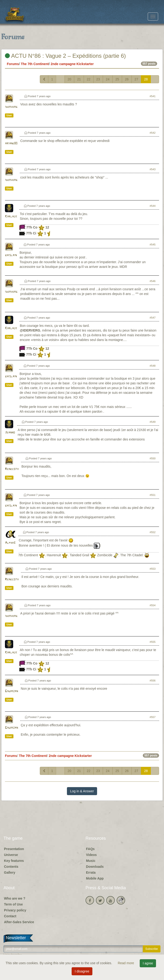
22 (89, 79)
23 (98, 79)
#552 (153, 532)
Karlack (11, 217)
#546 (153, 281)
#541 (153, 96)
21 (79, 79)
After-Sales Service (19, 922)
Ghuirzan (11, 691)
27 (136, 79)
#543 (153, 169)
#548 (153, 366)
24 (108, 79)
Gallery (10, 872)
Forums (13, 64)
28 (146, 79)
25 (117, 79)
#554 (153, 605)
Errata (91, 872)
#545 (153, 245)
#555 (153, 642)
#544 (153, 206)
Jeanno (10, 433)
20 (70, 79)
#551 (153, 495)
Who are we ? (15, 898)
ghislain (11, 255)
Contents (11, 867)
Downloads (95, 867)
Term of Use (13, 904)
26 (127, 79)
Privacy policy (15, 910)
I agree (148, 963)
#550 (153, 458)
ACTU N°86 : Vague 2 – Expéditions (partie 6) (65, 56)
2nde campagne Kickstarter (72, 64)
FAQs (90, 849)
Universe (11, 855)
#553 (153, 569)
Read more (126, 963)
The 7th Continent (35, 64)
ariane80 (11, 143)
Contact (10, 916)
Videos (91, 855)
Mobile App (95, 878)
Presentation (14, 849)
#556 (153, 681)
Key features (14, 861)
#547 (153, 318)
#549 (153, 422)
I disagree (82, 971)
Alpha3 (10, 543)
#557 (153, 717)
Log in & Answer (82, 791)
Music (91, 861)
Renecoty (12, 469)
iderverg (11, 107)
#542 (153, 133)
